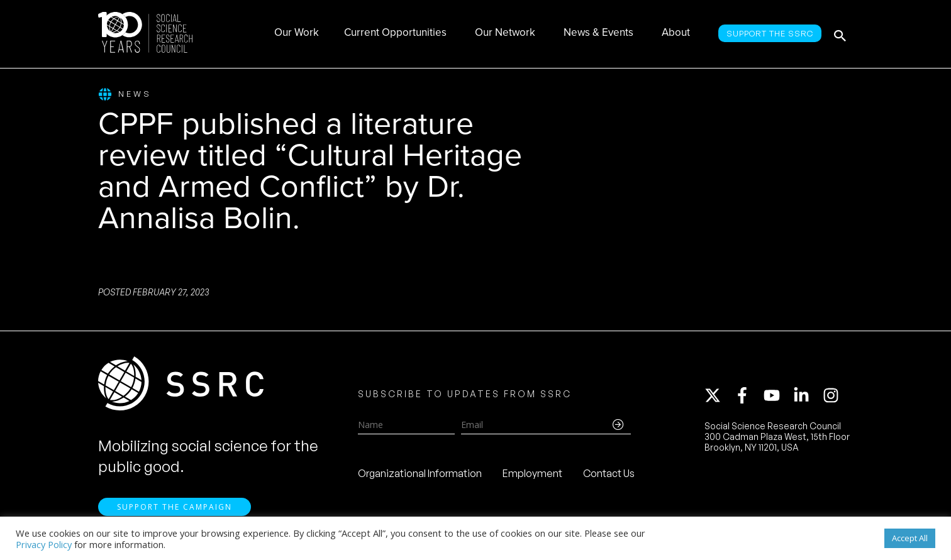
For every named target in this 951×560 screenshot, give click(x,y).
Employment (532, 475)
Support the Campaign (175, 510)
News (125, 95)
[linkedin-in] (807, 397)
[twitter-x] (718, 397)
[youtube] (777, 397)
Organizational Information (420, 475)
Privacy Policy (44, 544)
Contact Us (609, 475)
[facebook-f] (748, 397)
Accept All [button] (910, 538)
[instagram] (833, 397)
